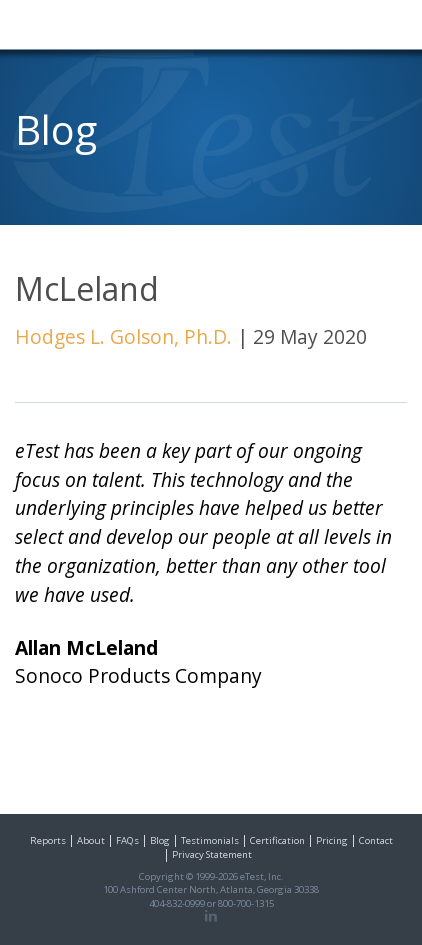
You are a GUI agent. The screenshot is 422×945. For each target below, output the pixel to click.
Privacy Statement (212, 854)
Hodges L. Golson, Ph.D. (123, 336)
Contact (376, 840)
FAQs (127, 840)
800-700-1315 (246, 903)
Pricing (332, 840)
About (91, 840)
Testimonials (210, 840)
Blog (160, 840)
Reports (48, 840)
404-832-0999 (177, 903)
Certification (277, 840)
